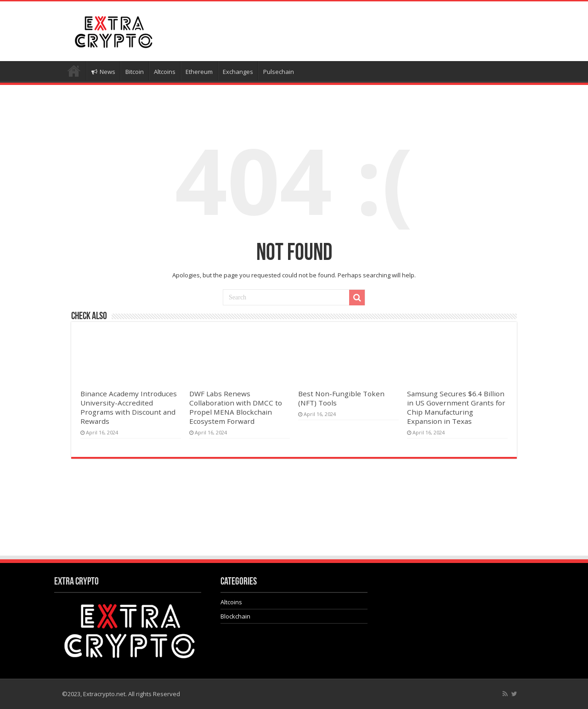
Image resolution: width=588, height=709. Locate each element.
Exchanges (238, 72)
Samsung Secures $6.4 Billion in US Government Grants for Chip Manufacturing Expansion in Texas (456, 407)
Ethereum (199, 72)
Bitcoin (135, 72)
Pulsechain (279, 72)
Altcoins (165, 72)
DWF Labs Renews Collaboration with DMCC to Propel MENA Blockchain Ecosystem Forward (236, 407)
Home (74, 71)
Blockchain (235, 616)
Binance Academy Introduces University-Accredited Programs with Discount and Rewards (129, 407)
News (103, 72)
